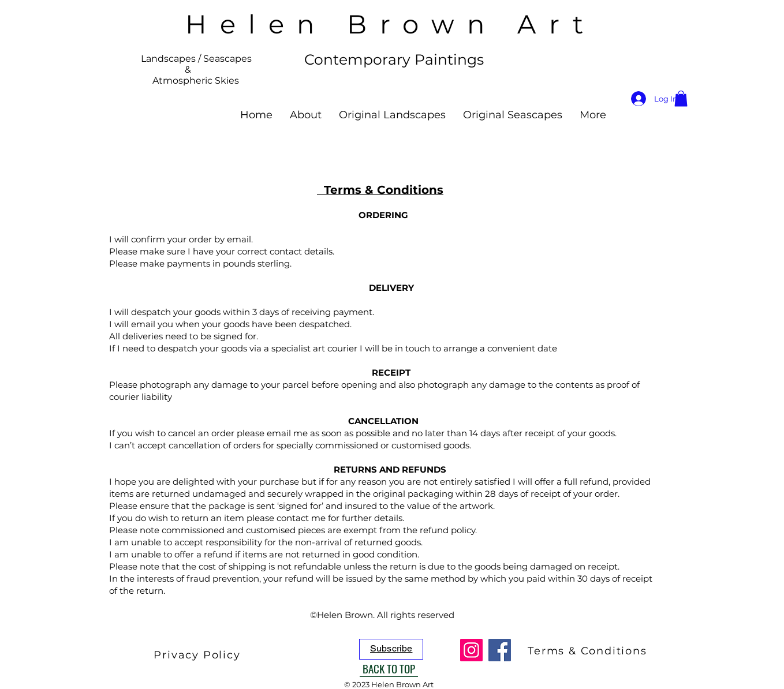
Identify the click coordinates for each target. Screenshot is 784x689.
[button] (681, 98)
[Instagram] (471, 650)
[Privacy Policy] (198, 655)
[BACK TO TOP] (389, 668)
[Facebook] (500, 650)
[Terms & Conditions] (589, 651)
